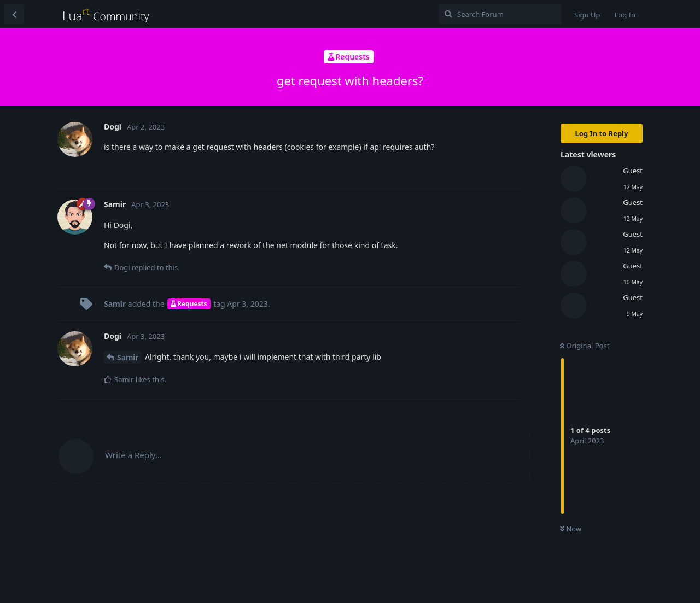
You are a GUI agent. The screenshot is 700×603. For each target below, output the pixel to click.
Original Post (585, 346)
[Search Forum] (500, 14)
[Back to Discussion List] (14, 14)
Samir (128, 357)
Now (571, 529)
